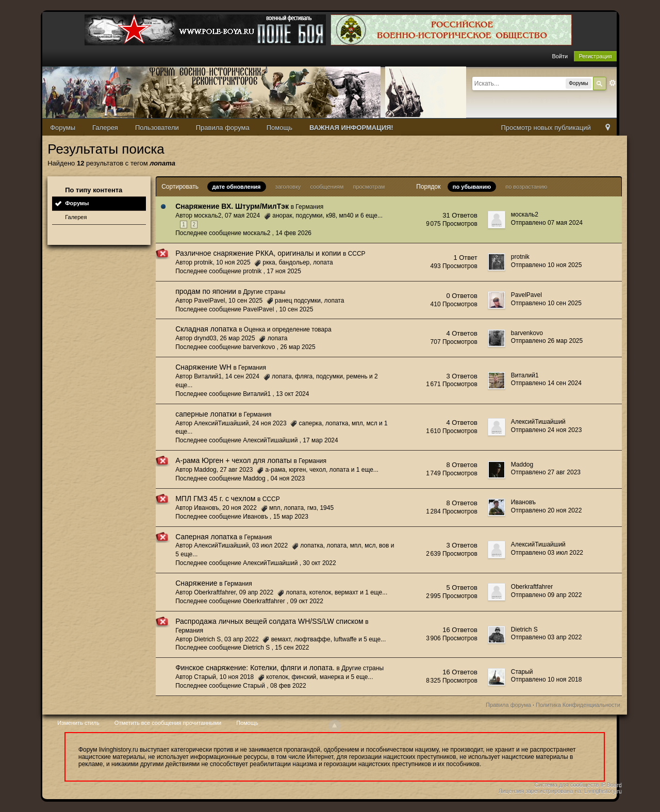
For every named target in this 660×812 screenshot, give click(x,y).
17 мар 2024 (320, 440)
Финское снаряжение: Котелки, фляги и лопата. (255, 668)
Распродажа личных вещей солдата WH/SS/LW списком (269, 621)
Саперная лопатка (206, 537)
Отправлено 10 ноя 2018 (547, 680)
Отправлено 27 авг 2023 (546, 472)
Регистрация (595, 56)
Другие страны (264, 292)
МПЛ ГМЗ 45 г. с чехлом (215, 499)
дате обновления (237, 187)
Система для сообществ (567, 785)
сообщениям (327, 187)
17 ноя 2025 (284, 271)
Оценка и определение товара (288, 329)
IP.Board (611, 785)
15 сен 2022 (292, 648)
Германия (309, 207)
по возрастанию (526, 187)
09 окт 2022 (307, 601)
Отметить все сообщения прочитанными (168, 723)
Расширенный (613, 83)
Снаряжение (196, 583)
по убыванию (472, 187)
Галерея (105, 128)
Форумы (63, 128)
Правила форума (223, 128)
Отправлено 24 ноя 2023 (547, 430)
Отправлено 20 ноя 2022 (547, 510)
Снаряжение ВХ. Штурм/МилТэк (232, 206)
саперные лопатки (206, 414)
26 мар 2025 (298, 347)
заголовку (288, 187)
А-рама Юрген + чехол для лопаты (234, 460)
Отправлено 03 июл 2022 (547, 553)
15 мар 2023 (291, 517)
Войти (560, 56)
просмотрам (369, 187)
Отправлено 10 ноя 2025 (547, 265)
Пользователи (157, 128)
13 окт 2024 (292, 394)
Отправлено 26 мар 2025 (547, 341)
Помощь (279, 128)
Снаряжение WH (203, 367)
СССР (357, 254)
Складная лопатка (206, 329)
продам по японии (206, 291)
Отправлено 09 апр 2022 (547, 595)
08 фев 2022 (288, 686)
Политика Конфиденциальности (578, 705)
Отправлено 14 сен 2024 (546, 383)
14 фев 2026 (293, 233)
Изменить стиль (78, 723)
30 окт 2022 (319, 563)
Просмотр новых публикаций (546, 128)
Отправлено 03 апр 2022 (547, 637)
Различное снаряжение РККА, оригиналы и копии (258, 253)
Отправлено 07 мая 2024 (547, 223)
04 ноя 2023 (288, 478)
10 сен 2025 (296, 309)
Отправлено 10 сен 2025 (546, 303)
